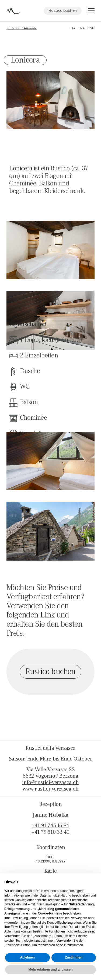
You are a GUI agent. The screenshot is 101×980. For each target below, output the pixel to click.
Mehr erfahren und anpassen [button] (50, 970)
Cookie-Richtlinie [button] (50, 913)
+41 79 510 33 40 (50, 832)
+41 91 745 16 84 (50, 826)
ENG (91, 28)
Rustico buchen (63, 10)
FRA (82, 28)
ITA (73, 28)
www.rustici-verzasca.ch (51, 789)
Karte (50, 871)
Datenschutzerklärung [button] (55, 895)
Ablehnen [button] (27, 957)
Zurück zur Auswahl (22, 28)
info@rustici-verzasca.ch (50, 782)
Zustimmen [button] (74, 957)
